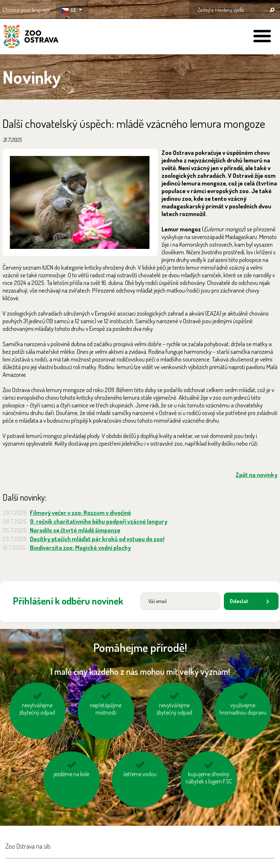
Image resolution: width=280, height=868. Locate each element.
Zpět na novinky (256, 475)
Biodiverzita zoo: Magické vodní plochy (80, 548)
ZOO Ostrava (31, 38)
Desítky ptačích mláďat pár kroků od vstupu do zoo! (97, 539)
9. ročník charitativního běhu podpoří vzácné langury (99, 521)
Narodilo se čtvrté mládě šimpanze (75, 530)
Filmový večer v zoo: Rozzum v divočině (80, 513)
